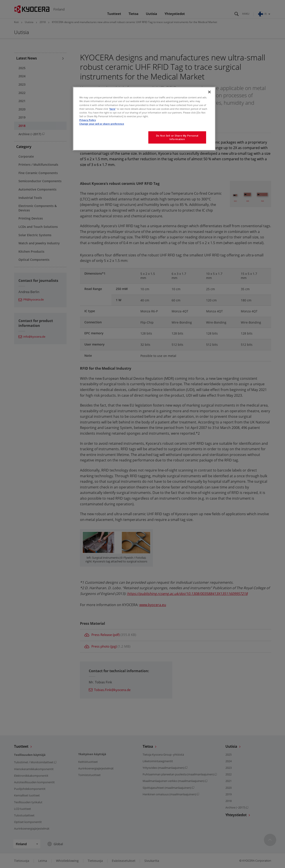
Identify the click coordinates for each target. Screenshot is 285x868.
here (113, 109)
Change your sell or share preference (102, 124)
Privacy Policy (88, 120)
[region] (144, 119)
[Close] (209, 92)
